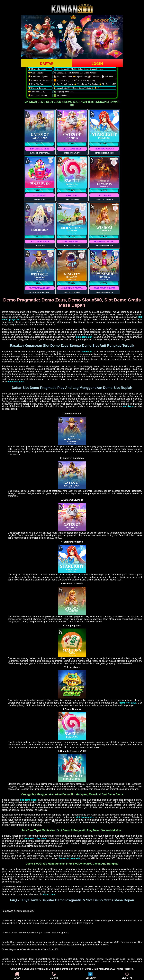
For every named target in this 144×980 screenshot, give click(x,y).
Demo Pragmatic (38, 969)
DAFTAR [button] (47, 63)
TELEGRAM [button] (90, 976)
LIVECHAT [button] (127, 976)
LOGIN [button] (97, 63)
